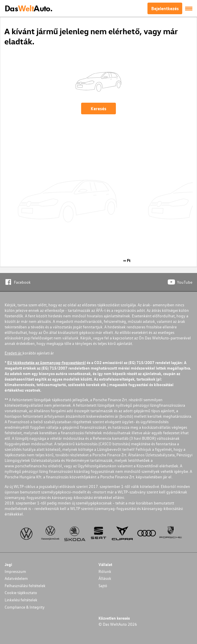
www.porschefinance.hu (26, 466)
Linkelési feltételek (21, 600)
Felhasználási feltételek (25, 586)
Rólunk (105, 571)
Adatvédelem (16, 578)
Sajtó (103, 586)
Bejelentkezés (165, 8)
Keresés (99, 108)
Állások (105, 578)
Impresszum (15, 571)
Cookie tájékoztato (21, 593)
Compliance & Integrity (25, 607)
